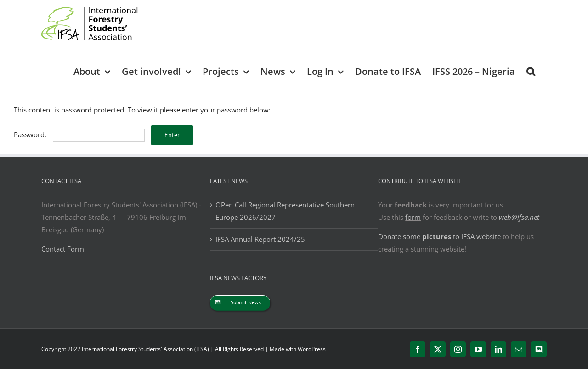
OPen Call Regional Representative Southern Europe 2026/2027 (285, 211)
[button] (531, 71)
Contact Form (63, 249)
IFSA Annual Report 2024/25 (260, 239)
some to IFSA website (439, 236)
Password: (79, 134)
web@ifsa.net (519, 217)
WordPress (312, 349)
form (413, 217)
